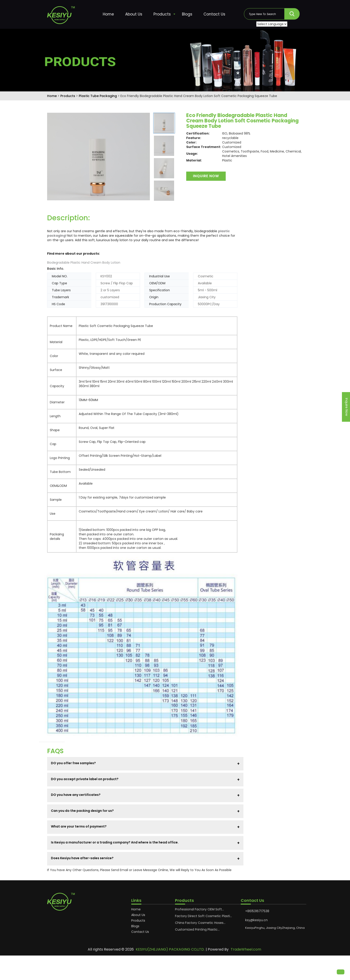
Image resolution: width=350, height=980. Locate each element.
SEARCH (292, 13)
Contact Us (215, 14)
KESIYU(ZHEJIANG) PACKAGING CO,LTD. (170, 951)
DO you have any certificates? (76, 795)
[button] (341, 972)
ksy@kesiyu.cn (256, 922)
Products (162, 14)
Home (108, 14)
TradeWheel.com (246, 951)
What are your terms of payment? (79, 828)
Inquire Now (206, 176)
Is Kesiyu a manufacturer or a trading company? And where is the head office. (115, 844)
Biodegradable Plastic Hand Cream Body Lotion (84, 263)
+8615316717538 (257, 913)
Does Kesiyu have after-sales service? (82, 860)
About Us (134, 14)
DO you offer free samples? (74, 763)
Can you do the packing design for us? (83, 812)
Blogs (187, 14)
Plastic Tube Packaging (98, 96)
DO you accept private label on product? (85, 779)
